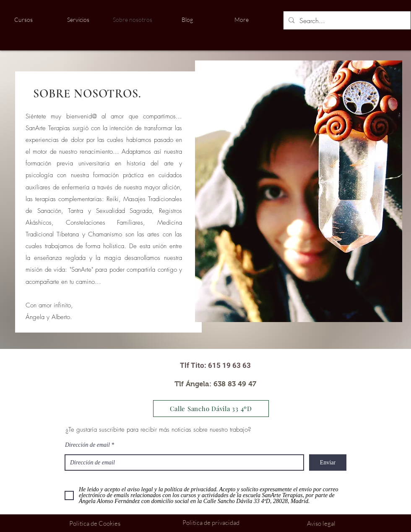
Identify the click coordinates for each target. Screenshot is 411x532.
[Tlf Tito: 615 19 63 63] (215, 366)
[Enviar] (328, 463)
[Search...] (346, 21)
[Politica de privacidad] (211, 523)
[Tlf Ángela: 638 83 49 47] (215, 384)
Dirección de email (87, 445)
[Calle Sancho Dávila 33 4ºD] (211, 409)
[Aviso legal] (321, 524)
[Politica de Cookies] (95, 524)
